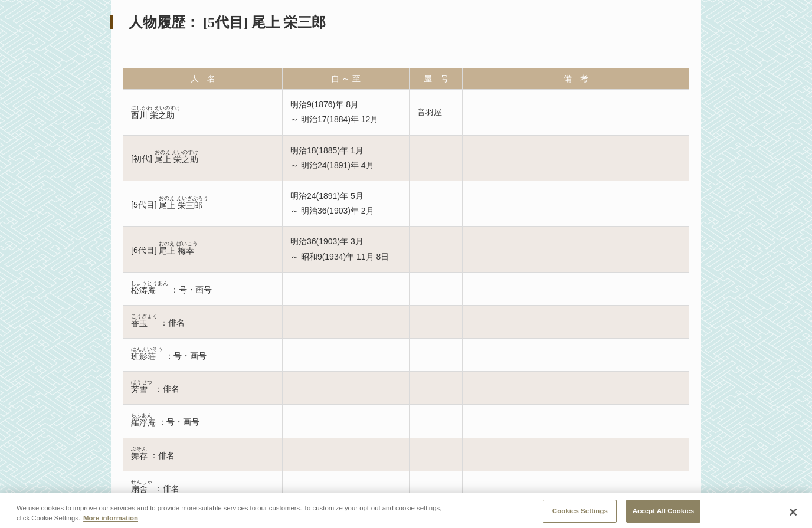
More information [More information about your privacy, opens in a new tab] (111, 522)
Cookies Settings (580, 514)
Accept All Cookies (664, 514)
